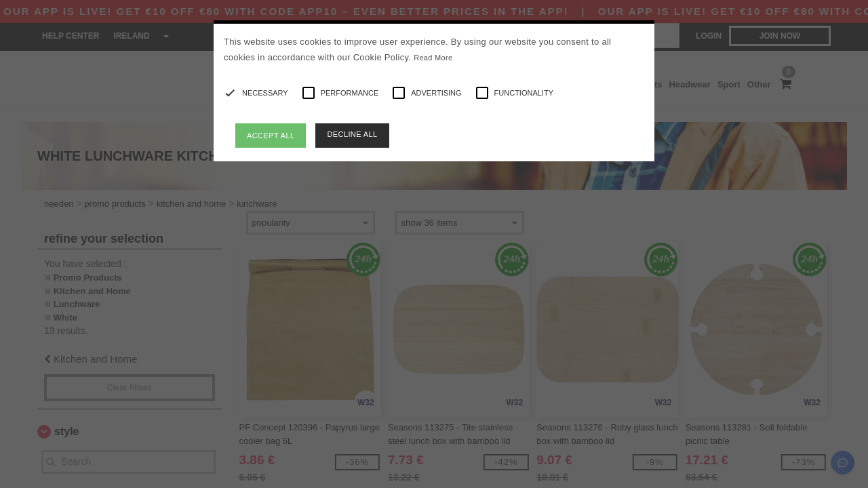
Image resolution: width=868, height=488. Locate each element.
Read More (433, 58)
